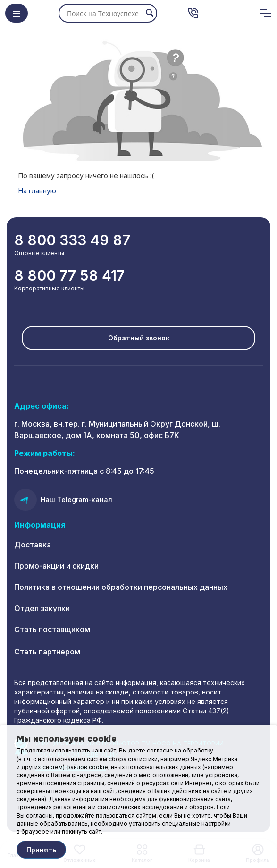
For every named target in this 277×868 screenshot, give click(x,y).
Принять (41, 850)
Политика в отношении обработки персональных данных (121, 587)
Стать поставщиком (52, 629)
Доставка (33, 545)
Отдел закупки (42, 608)
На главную (37, 191)
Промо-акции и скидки (56, 566)
